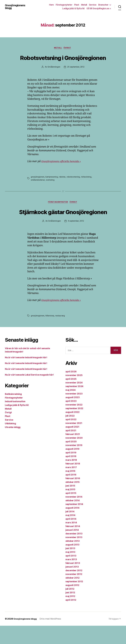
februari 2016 (73, 497)
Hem (51, 5)
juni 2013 (70, 567)
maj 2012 (70, 614)
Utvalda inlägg (13, 446)
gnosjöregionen (38, 186)
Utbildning (10, 442)
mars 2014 (71, 541)
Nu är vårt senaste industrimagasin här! (26, 376)
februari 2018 (73, 482)
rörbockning (88, 186)
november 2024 (74, 401)
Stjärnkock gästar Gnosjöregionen (63, 225)
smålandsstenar (38, 189)
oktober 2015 (73, 500)
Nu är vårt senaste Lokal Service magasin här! (29, 393)
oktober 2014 (73, 519)
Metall (84, 5)
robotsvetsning (75, 186)
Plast (77, 5)
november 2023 (74, 412)
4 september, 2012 (76, 240)
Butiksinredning (13, 412)
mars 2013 (71, 578)
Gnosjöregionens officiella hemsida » (63, 171)
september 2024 (74, 405)
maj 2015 (70, 508)
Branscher (103, 5)
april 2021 (71, 449)
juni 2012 (70, 611)
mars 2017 (71, 486)
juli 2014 (70, 530)
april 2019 (71, 471)
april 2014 (71, 537)
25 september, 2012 (76, 76)
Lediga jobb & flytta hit (73, 8)
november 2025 (74, 394)
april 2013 (71, 574)
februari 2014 (73, 545)
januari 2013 (72, 585)
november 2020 (74, 456)
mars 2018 (71, 478)
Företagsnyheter (64, 5)
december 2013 (74, 552)
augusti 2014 (72, 526)
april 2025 (71, 397)
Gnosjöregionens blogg (16, 7)
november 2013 (74, 556)
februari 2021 (73, 452)
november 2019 (74, 463)
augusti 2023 (73, 416)
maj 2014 (70, 533)
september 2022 (74, 427)
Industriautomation (15, 420)
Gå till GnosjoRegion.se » (99, 8)
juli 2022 (70, 434)
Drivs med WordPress (52, 637)
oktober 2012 (72, 596)
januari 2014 (72, 548)
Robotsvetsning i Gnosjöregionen (63, 62)
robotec (63, 186)
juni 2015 (70, 504)
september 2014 (74, 522)
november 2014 (74, 515)
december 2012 (74, 589)
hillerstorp (51, 334)
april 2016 (71, 493)
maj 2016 (70, 489)
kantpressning (52, 186)
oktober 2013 (73, 559)
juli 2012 (70, 607)
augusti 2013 (72, 563)
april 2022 (71, 438)
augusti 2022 (72, 430)
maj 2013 (70, 570)
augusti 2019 (72, 467)
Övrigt (68, 48)
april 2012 (71, 618)
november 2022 (74, 423)
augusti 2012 (72, 603)
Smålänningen (53, 76)
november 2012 (74, 592)
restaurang (61, 334)
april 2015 (71, 511)
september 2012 (74, 600)
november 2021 (74, 441)
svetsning (50, 189)
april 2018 (71, 475)
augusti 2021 (72, 445)
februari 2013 (73, 581)
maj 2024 (71, 408)
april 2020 (71, 460)
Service (93, 5)
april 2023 (71, 419)
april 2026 (71, 390)
